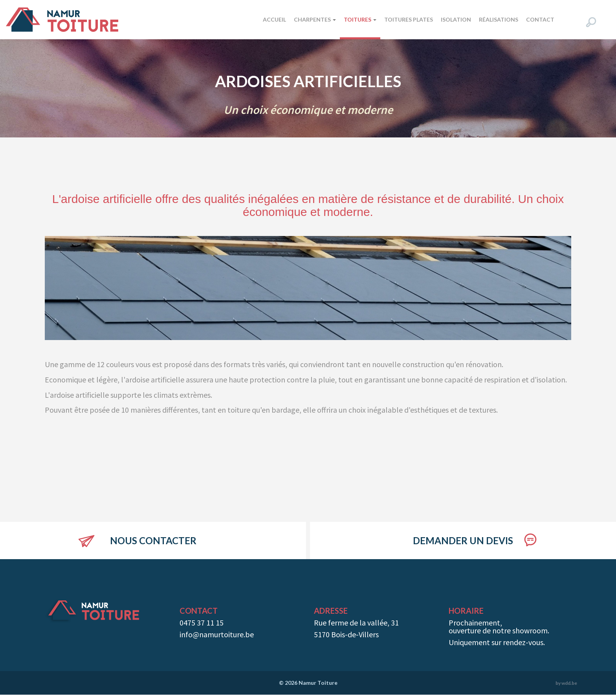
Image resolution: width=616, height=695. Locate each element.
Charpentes (315, 19)
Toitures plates (409, 19)
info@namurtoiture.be (217, 634)
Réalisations (499, 19)
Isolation (456, 19)
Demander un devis (463, 540)
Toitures (360, 19)
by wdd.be (566, 683)
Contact (540, 19)
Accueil (274, 19)
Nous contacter (153, 540)
